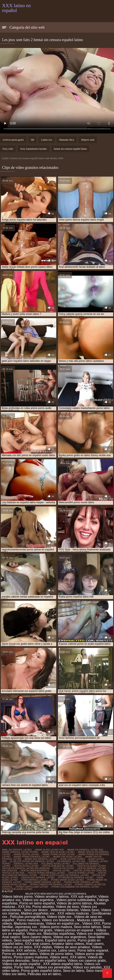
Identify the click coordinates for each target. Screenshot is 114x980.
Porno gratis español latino (41, 971)
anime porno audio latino (59, 854)
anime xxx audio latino (68, 857)
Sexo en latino (73, 971)
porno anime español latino (43, 882)
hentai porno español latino (46, 873)
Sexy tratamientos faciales (34, 149)
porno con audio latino (17, 889)
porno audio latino (14, 884)
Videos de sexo (67, 907)
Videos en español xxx (63, 923)
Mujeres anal (88, 140)
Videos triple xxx (60, 917)
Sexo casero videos (36, 937)
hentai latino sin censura (90, 871)
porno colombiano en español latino (75, 887)
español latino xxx (26, 864)
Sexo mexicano (97, 971)
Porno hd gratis (41, 930)
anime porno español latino (32, 857)
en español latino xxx (71, 861)
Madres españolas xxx (38, 913)
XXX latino (78, 957)
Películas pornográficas (27, 917)
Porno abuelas (43, 907)
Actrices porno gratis (13, 140)
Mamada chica (67, 140)
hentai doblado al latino (58, 866)
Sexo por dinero (36, 910)
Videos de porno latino (56, 954)
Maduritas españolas (59, 934)
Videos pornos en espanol (74, 930)
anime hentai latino (26, 854)
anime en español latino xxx (85, 850)
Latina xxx (47, 140)
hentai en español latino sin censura (26, 868)
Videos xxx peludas (87, 967)
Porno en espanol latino (20, 954)
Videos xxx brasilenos (58, 920)
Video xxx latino (14, 974)
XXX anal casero (37, 944)
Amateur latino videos (68, 944)
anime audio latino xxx (49, 850)
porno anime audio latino (67, 880)
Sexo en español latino (49, 961)
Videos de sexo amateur (72, 947)
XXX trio (24, 907)
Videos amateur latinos (52, 897)
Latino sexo (67, 950)
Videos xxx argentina (38, 900)
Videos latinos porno (17, 897)
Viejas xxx (34, 934)
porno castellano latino (32, 887)
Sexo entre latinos (87, 927)
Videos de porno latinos (74, 903)
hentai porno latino (81, 873)
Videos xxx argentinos (70, 937)
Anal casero (11, 937)
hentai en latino (64, 868)
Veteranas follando (64, 910)
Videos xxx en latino (17, 947)
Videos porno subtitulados (76, 900)
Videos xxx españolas (93, 934)
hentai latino (62, 871)
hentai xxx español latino (38, 877)
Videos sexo (59, 957)
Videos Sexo (90, 910)
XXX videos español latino (63, 964)
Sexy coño (8, 149)
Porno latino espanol (93, 950)
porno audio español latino (82, 882)
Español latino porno (60, 940)
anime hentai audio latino (58, 852)
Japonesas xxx (26, 927)
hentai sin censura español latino (70, 149)
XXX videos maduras (74, 913)
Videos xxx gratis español (22, 964)
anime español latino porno (20, 852)
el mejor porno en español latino (32, 861)
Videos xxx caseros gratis (87, 961)
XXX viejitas (43, 947)
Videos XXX (91, 923)
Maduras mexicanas (29, 923)
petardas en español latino (76, 877)
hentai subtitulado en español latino (64, 875)
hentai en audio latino (91, 866)
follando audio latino (55, 864)
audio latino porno (73, 859)
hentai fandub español (35, 871)
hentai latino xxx (13, 873)
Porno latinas (25, 967)
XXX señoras (26, 950)
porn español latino (34, 880)
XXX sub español (84, 897)
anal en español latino (17, 850)
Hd (33, 140)
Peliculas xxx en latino (44, 974)
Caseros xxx (47, 950)
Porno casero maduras (31, 957)
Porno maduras (28, 920)
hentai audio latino (26, 866)
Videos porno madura (56, 927)
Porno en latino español (37, 903)
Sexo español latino (28, 940)
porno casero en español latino (51, 884)
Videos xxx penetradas (54, 967)
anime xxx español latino (41, 859)
